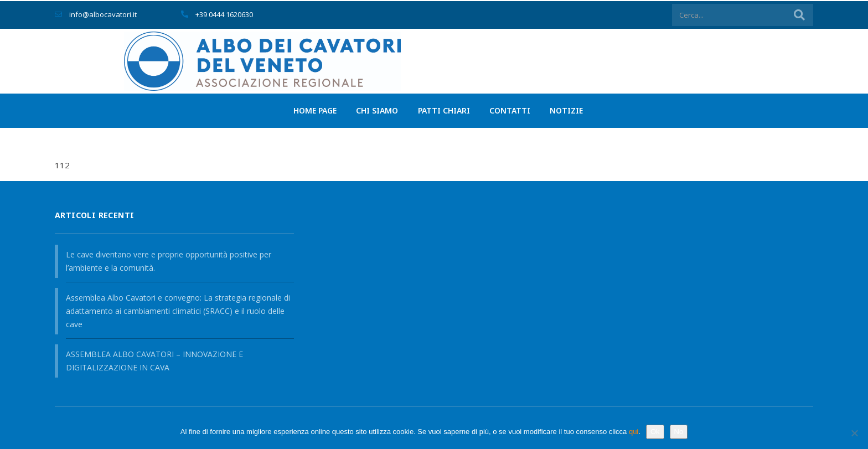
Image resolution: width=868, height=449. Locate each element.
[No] (854, 433)
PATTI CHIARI (444, 110)
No (679, 432)
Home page (310, 110)
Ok (655, 432)
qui (634, 432)
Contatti (513, 110)
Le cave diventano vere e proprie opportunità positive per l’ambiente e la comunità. (169, 261)
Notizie (572, 110)
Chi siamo (375, 110)
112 (62, 167)
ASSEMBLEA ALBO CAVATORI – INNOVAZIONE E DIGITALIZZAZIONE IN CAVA (154, 361)
